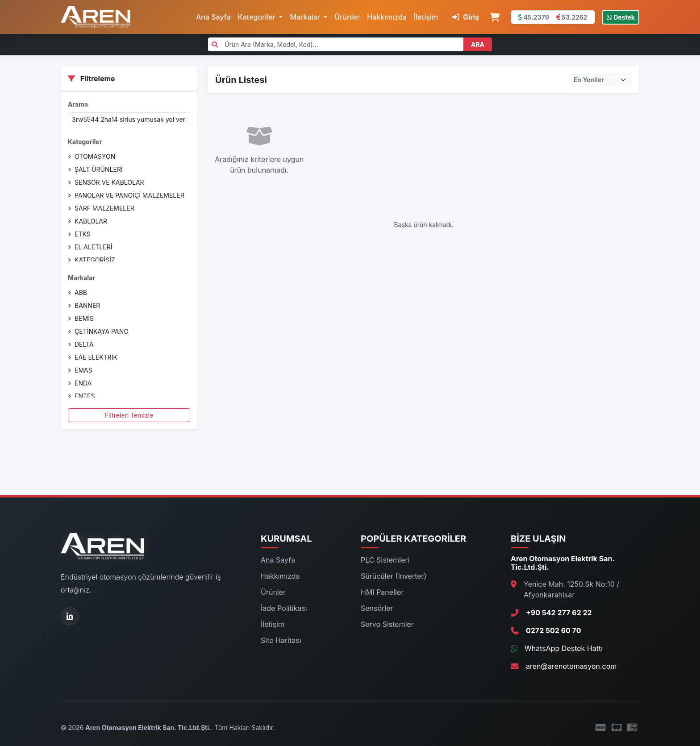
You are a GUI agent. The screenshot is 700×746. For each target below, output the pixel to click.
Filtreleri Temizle (129, 415)
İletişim (426, 17)
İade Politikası (284, 608)
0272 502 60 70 (553, 630)
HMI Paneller (382, 592)
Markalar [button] (306, 17)
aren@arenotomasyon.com (571, 666)
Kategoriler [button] (258, 17)
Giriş (466, 17)
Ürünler (347, 17)
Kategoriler (85, 142)
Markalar (81, 278)
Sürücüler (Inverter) (394, 576)
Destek (621, 17)
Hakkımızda (387, 17)
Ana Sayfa (213, 17)
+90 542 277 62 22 (559, 613)
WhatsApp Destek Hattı (564, 648)
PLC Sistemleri (385, 560)
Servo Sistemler (387, 624)
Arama (78, 104)
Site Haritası (281, 640)
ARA (478, 44)
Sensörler (377, 608)
